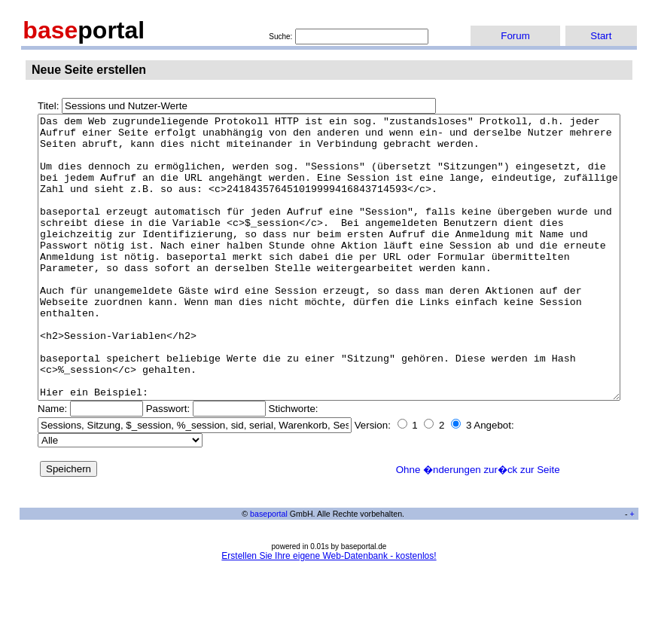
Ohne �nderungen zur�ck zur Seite (478, 526)
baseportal (269, 570)
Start (601, 36)
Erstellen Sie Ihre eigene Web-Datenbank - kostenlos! (329, 612)
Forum (515, 36)
